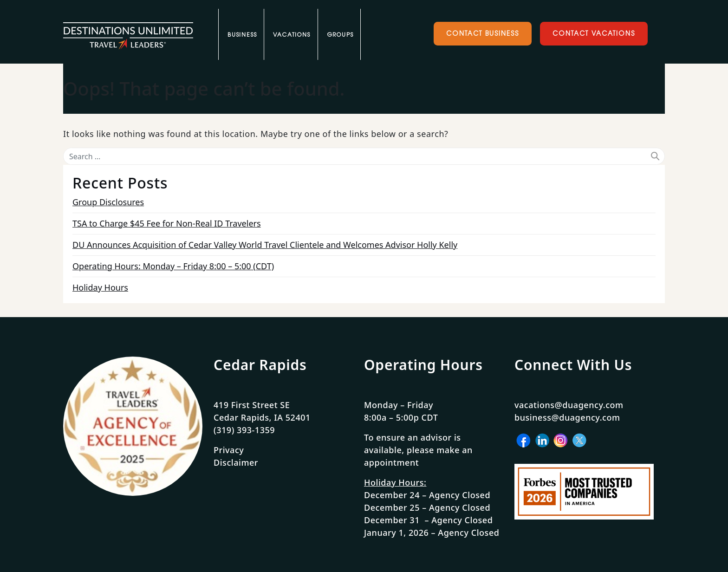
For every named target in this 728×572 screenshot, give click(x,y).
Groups (340, 35)
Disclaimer (236, 462)
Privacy (229, 450)
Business (242, 35)
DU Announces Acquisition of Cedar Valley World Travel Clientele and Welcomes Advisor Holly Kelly (265, 245)
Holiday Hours (100, 287)
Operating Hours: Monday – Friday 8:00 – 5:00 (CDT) (173, 266)
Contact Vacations (593, 33)
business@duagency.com (567, 417)
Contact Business (483, 33)
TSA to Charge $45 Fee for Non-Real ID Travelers (167, 223)
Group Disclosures (108, 202)
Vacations (292, 35)
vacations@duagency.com (569, 405)
